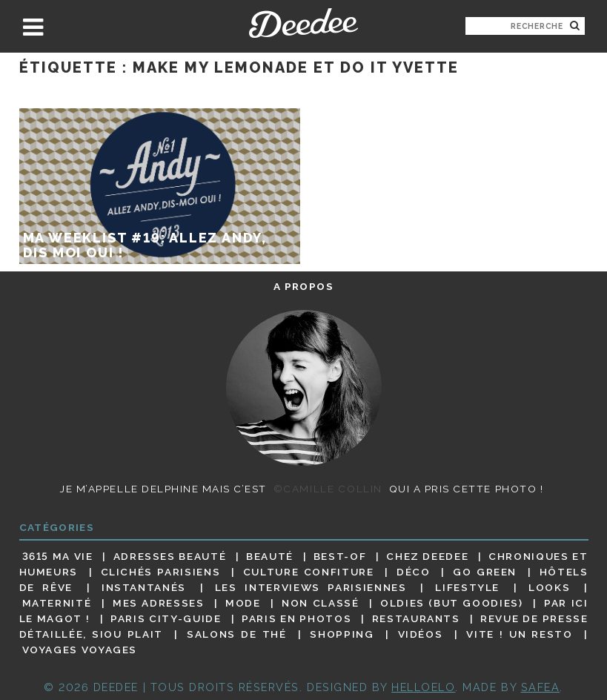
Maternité (57, 603)
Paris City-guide (166, 618)
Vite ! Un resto (519, 634)
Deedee (303, 23)
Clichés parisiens (161, 572)
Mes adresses (159, 603)
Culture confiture (309, 572)
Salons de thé (236, 634)
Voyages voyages (80, 650)
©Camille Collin (328, 489)
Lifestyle (467, 587)
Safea (541, 687)
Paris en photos (296, 618)
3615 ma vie (58, 556)
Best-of (340, 556)
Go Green (485, 572)
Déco (414, 572)
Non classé (320, 603)
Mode (243, 603)
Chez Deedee (427, 556)
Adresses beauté (170, 556)
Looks (549, 587)
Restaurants (416, 618)
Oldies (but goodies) (451, 603)
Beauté (270, 556)
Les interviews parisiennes (311, 587)
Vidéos (421, 634)
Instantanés (144, 587)
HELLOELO (423, 687)
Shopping (342, 634)
